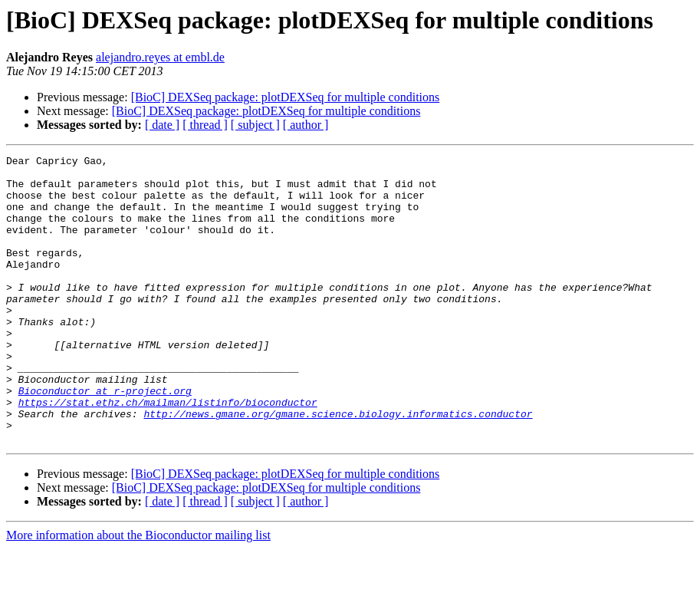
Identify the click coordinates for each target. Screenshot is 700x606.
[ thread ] (205, 125)
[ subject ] (255, 125)
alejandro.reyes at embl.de (160, 57)
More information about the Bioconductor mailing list (138, 593)
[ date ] (162, 125)
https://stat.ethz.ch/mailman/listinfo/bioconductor (168, 453)
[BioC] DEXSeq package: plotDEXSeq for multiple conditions (286, 97)
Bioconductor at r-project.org (105, 439)
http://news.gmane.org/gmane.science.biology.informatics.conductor (338, 466)
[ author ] (306, 125)
